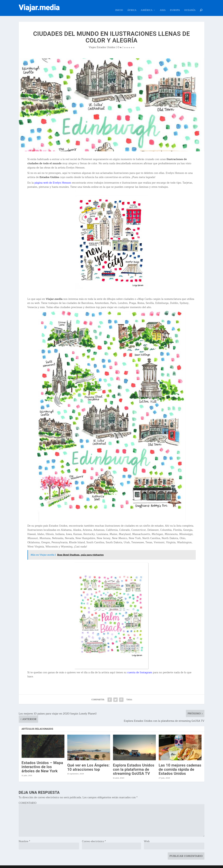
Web (147, 837)
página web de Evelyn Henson (53, 178)
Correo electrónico (94, 837)
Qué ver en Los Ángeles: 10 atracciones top (89, 763)
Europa (175, 6)
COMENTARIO (28, 799)
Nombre (24, 837)
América (147, 6)
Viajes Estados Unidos (102, 43)
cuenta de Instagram (140, 668)
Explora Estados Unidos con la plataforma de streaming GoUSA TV (134, 765)
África (132, 6)
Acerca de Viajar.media (56, 865)
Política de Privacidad (89, 865)
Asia (163, 6)
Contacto (73, 865)
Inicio (119, 6)
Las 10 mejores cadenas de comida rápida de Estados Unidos (180, 765)
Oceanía (190, 6)
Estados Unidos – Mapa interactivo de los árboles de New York (42, 763)
